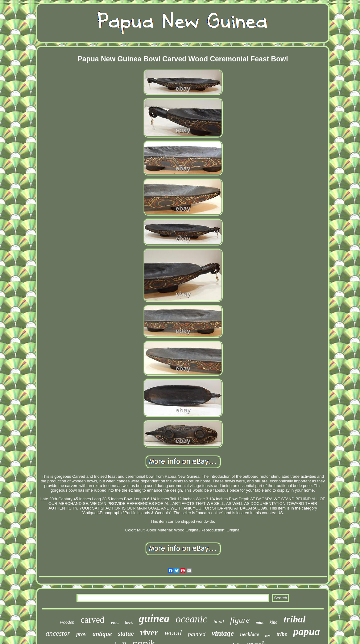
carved (92, 620)
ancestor (58, 633)
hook (129, 622)
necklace (249, 634)
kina (274, 622)
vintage (223, 633)
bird (268, 636)
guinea (154, 619)
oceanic (191, 619)
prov (81, 634)
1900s (114, 623)
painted (197, 634)
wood (173, 633)
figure (240, 620)
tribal (295, 619)
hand (219, 622)
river (149, 632)
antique (102, 634)
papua (306, 632)
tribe (282, 634)
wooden (67, 622)
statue (126, 634)
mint (260, 622)
